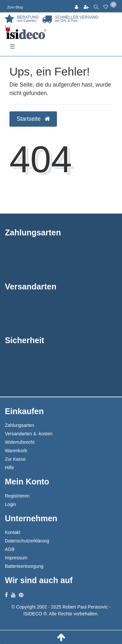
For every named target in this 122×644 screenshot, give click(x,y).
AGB (10, 549)
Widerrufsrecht (20, 442)
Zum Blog (15, 7)
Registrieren (17, 496)
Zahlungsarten (20, 425)
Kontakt (13, 532)
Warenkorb (16, 451)
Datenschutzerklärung (27, 541)
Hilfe (9, 468)
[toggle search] (96, 6)
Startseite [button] (33, 119)
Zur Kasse (15, 459)
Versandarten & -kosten (29, 434)
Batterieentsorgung (24, 566)
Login (10, 504)
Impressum (16, 558)
